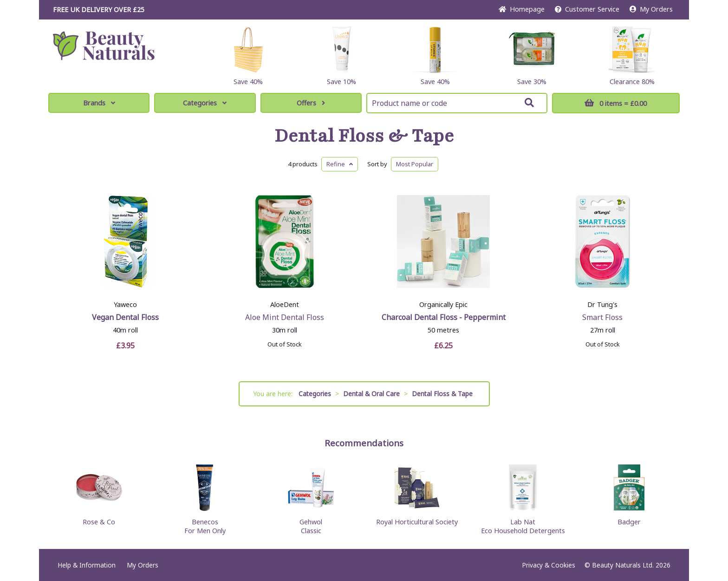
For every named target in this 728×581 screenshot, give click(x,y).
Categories (205, 103)
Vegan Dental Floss (125, 317)
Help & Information (87, 565)
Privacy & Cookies (549, 565)
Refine (340, 164)
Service (587, 9)
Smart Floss (602, 317)
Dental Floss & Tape (364, 136)
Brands (99, 103)
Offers (311, 103)
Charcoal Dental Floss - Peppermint (444, 317)
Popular (415, 164)
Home (522, 9)
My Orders (651, 9)
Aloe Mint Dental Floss (285, 317)
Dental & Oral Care (371, 394)
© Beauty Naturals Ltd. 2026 (627, 565)
